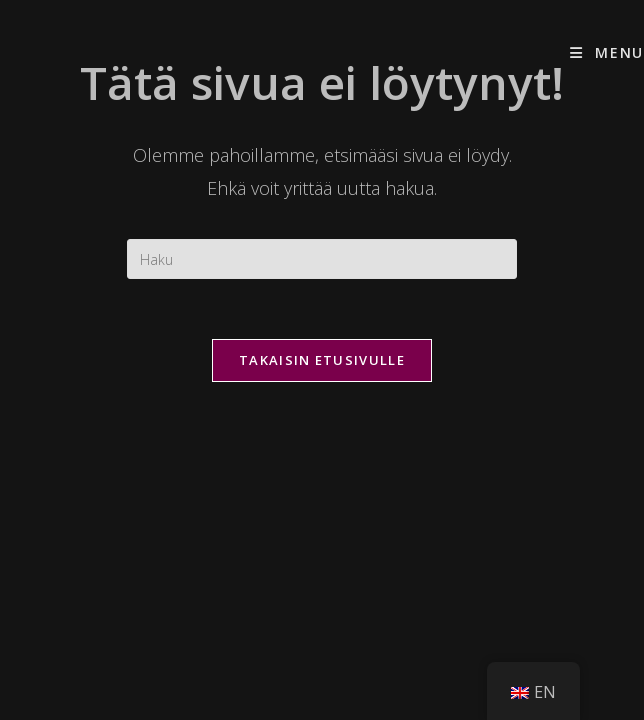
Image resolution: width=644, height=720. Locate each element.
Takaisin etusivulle (322, 360)
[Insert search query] (322, 259)
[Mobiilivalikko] (607, 52)
